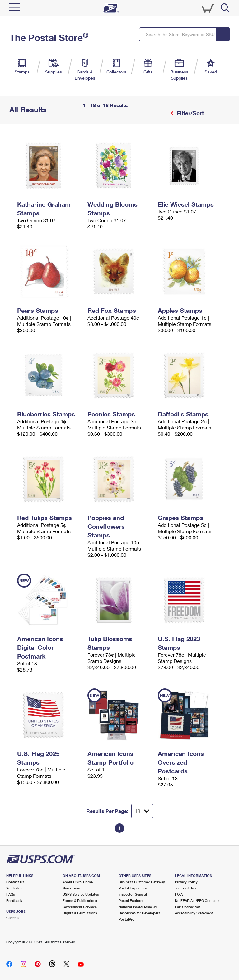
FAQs (11, 894)
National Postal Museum (138, 907)
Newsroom (71, 888)
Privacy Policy (186, 882)
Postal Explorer (131, 900)
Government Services (80, 907)
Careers (12, 918)
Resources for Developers (139, 913)
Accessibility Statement (194, 913)
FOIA (179, 894)
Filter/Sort (190, 113)
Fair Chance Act (187, 907)
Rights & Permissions (80, 913)
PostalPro (127, 919)
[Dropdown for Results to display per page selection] (142, 811)
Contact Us (15, 882)
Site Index (14, 888)
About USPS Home (78, 882)
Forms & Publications (80, 900)
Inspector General (133, 894)
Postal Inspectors (133, 888)
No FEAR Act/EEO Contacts (197, 900)
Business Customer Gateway (142, 882)
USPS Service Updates (81, 894)
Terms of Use (185, 888)
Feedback (14, 900)
